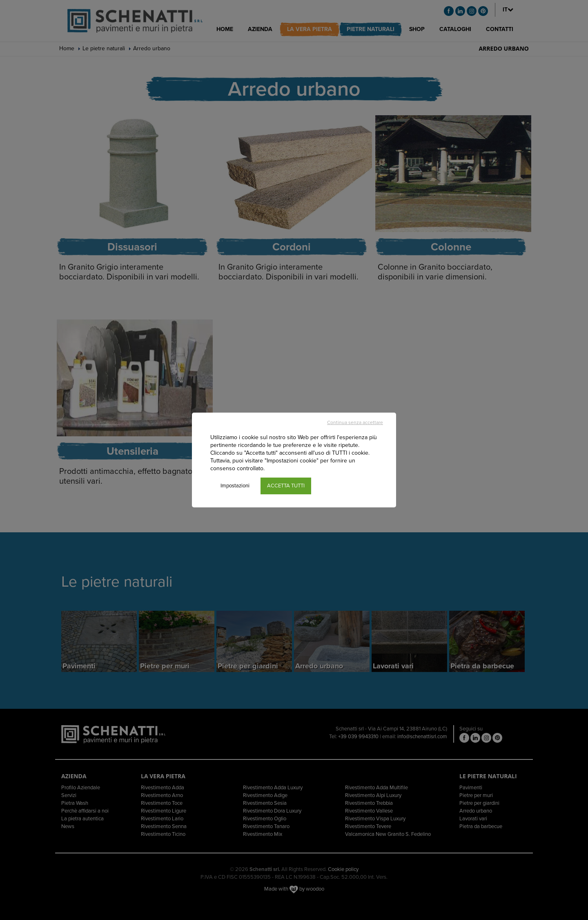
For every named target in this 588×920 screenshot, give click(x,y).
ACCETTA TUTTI (286, 486)
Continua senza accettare (355, 422)
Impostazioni (235, 486)
